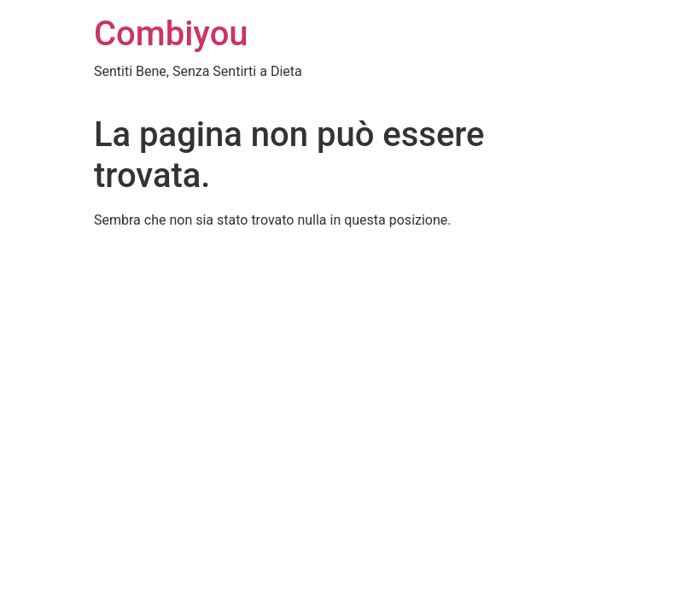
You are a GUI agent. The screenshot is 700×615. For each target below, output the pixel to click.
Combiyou (171, 34)
